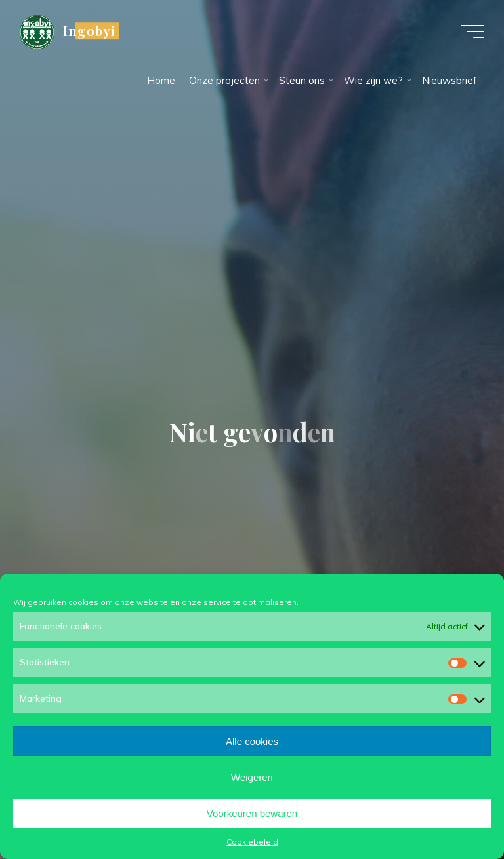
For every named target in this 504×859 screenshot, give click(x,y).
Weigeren (252, 777)
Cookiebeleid (252, 842)
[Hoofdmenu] (472, 31)
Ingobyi (89, 31)
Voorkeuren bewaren (252, 813)
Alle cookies (252, 741)
